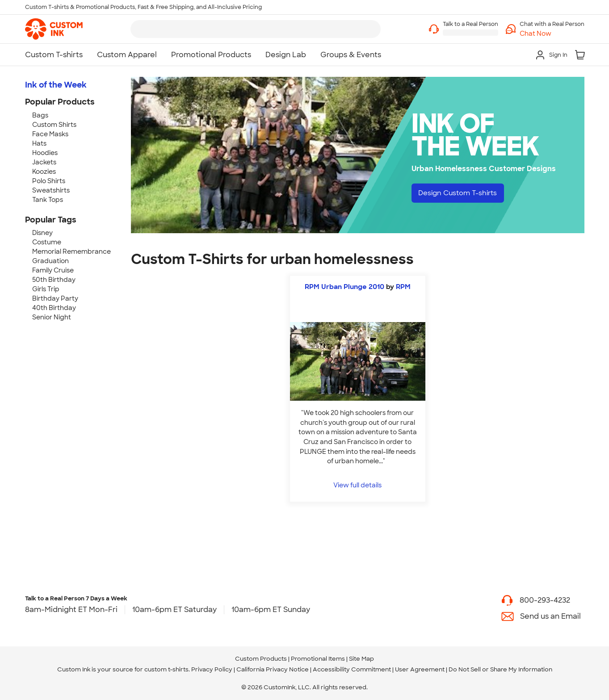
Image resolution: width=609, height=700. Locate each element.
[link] (54, 29)
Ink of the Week (56, 85)
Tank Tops (48, 200)
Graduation (50, 261)
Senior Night (52, 317)
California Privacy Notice (273, 669)
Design (461, 193)
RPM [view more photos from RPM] (403, 287)
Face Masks (50, 134)
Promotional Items (318, 659)
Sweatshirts (51, 190)
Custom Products (261, 659)
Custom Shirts (54, 125)
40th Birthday (54, 308)
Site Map (361, 659)
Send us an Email (550, 616)
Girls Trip (46, 289)
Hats (39, 143)
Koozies (44, 172)
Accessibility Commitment (352, 669)
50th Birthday (54, 280)
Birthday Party (55, 298)
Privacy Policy (212, 669)
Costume (47, 242)
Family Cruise (53, 270)
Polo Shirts (49, 181)
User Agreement (420, 669)
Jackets (44, 162)
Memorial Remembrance (71, 251)
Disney (42, 233)
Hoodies (45, 153)
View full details (357, 485)
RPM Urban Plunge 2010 (344, 287)
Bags (40, 115)
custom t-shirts (166, 669)
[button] (552, 34)
